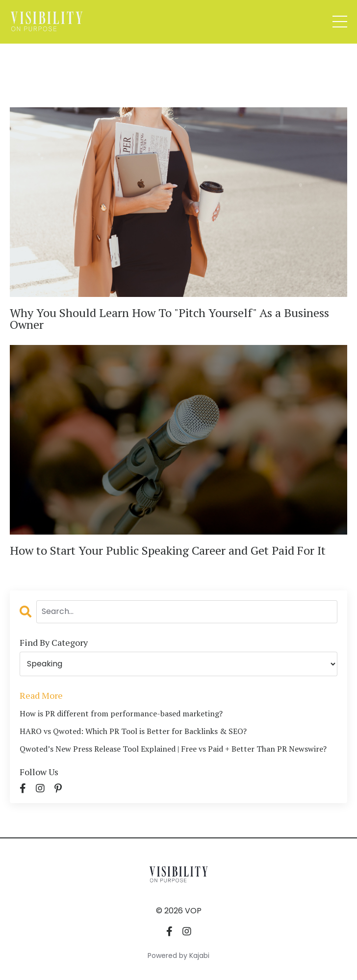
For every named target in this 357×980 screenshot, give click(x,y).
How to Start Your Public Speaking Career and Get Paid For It (168, 550)
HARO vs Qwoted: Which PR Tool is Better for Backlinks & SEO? (133, 731)
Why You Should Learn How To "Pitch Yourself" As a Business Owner (169, 318)
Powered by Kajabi (178, 955)
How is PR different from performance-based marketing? (121, 713)
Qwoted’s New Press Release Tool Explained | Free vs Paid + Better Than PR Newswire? (173, 749)
